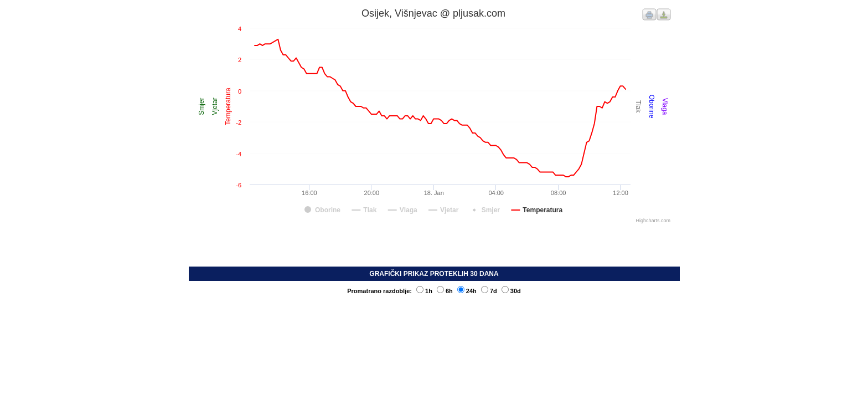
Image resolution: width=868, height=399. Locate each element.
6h (445, 291)
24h (467, 291)
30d (511, 291)
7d (489, 291)
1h (424, 291)
